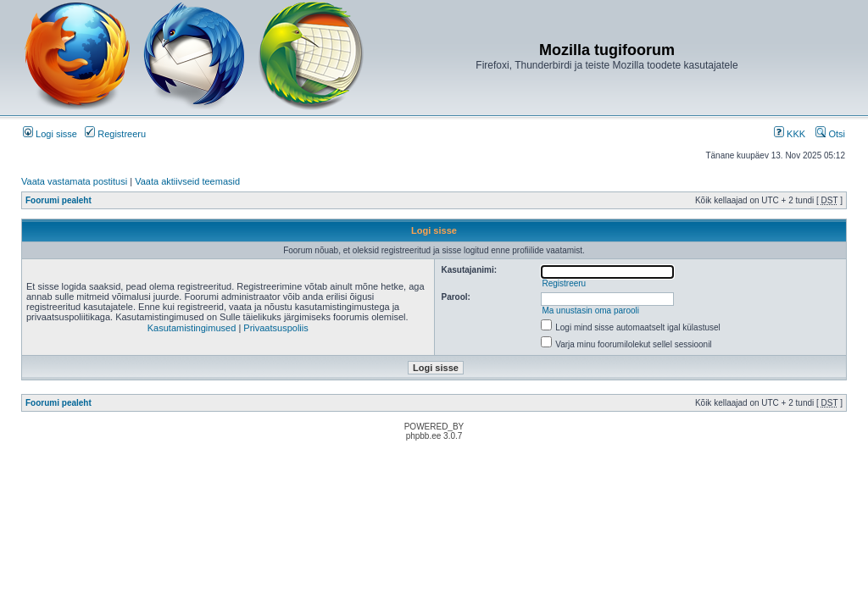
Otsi (830, 134)
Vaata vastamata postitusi (74, 181)
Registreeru (115, 134)
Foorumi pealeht (58, 200)
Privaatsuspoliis (275, 328)
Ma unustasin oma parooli (590, 311)
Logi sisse (50, 134)
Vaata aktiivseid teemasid (187, 181)
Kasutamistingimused (192, 328)
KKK (790, 134)
